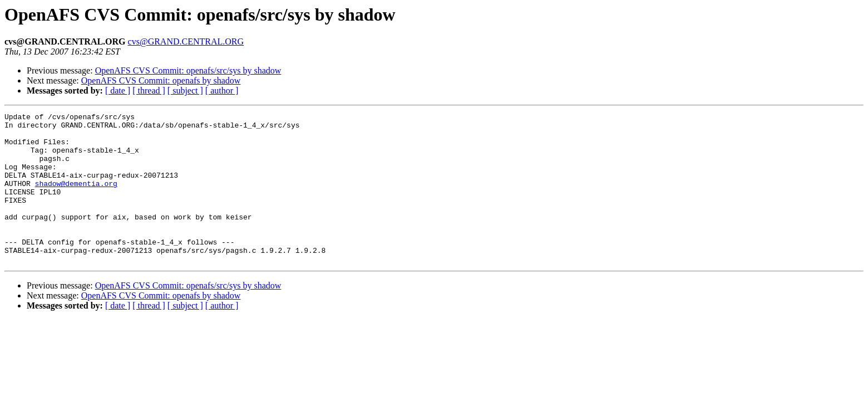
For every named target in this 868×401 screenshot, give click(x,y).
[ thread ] (149, 91)
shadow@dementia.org (76, 198)
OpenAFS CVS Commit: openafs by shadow (161, 80)
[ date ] (118, 91)
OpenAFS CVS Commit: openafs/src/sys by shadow (188, 70)
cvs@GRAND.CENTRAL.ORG (186, 41)
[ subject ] (185, 91)
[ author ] (222, 91)
